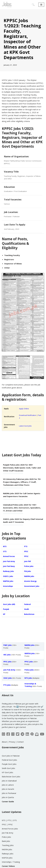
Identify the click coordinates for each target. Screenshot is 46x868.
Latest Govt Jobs (25, 426)
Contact (20, 742)
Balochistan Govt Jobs (11, 777)
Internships (8, 586)
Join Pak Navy (9, 566)
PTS (26, 546)
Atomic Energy (30, 581)
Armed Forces (9, 556)
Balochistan (29, 614)
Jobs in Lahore (8, 785)
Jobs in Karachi (8, 789)
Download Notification (28, 415)
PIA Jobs (28, 571)
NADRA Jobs (29, 576)
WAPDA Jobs (8, 581)
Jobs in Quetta (8, 797)
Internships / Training (11, 862)
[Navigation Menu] (41, 5)
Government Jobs (32, 586)
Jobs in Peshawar (9, 793)
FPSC (26, 551)
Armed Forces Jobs (10, 829)
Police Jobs (29, 566)
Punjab (6, 609)
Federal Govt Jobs (9, 760)
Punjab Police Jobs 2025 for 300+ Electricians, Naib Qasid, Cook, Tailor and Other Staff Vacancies (22, 468)
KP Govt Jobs (7, 772)
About (4, 742)
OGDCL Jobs (8, 576)
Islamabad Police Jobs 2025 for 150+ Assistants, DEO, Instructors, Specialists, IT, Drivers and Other (22, 508)
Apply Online (24, 409)
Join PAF (28, 561)
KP (4, 614)
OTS (5, 551)
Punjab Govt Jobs (9, 764)
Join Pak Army (9, 561)
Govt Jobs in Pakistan (11, 756)
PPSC (26, 556)
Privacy (12, 742)
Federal (27, 604)
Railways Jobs (8, 854)
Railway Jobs (8, 571)
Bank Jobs (6, 841)
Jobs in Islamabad (9, 781)
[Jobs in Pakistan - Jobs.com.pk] (7, 5)
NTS (5, 546)
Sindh (27, 609)
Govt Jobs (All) (9, 604)
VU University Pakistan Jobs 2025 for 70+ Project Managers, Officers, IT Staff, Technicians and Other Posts (22, 482)
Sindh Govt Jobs (8, 768)
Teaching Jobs (8, 845)
